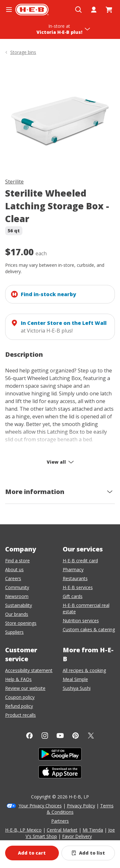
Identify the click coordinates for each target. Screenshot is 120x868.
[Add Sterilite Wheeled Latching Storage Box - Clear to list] (88, 853)
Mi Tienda (93, 830)
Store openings (21, 623)
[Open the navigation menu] (9, 10)
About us (14, 569)
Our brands (17, 614)
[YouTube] (60, 736)
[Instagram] (45, 736)
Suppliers (14, 632)
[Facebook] (29, 736)
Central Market (62, 830)
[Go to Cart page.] (109, 10)
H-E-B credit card (80, 561)
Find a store (17, 561)
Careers (13, 578)
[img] (60, 118)
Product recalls (20, 715)
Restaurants (75, 578)
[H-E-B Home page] (32, 10)
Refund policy (19, 706)
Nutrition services (81, 621)
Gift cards (73, 596)
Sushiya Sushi (77, 688)
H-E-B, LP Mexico (23, 830)
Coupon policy (20, 697)
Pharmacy (73, 569)
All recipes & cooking (84, 670)
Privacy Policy (81, 806)
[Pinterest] (76, 736)
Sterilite (14, 182)
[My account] (94, 10)
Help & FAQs (18, 679)
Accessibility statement (29, 670)
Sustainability (19, 605)
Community (17, 587)
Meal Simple (75, 679)
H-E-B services (78, 587)
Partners (60, 821)
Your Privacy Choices (40, 806)
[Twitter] (91, 736)
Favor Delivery (77, 836)
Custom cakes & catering (89, 629)
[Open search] (78, 10)
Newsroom (17, 596)
